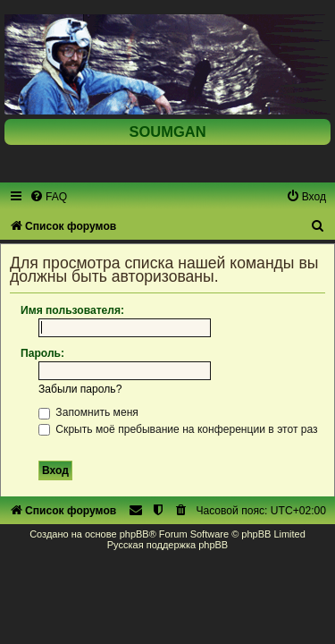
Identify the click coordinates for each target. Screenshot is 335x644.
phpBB (134, 534)
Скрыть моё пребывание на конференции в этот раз (178, 429)
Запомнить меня (88, 412)
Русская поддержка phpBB (167, 545)
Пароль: (42, 353)
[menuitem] (48, 197)
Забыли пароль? (80, 389)
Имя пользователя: (72, 310)
